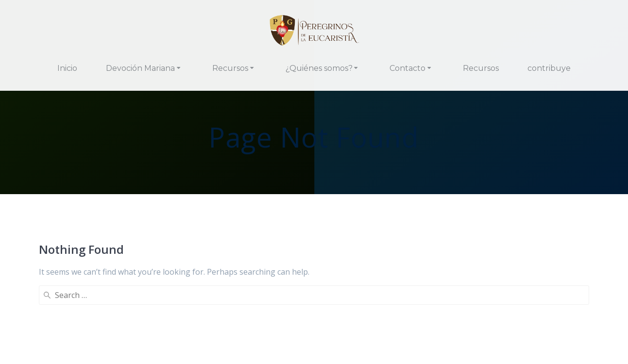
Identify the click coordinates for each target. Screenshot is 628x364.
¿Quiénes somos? (319, 68)
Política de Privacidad (329, 327)
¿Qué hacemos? (213, 327)
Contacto (407, 68)
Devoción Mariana (140, 68)
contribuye (549, 68)
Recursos (230, 68)
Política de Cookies (409, 327)
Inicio (67, 68)
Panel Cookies (314, 342)
